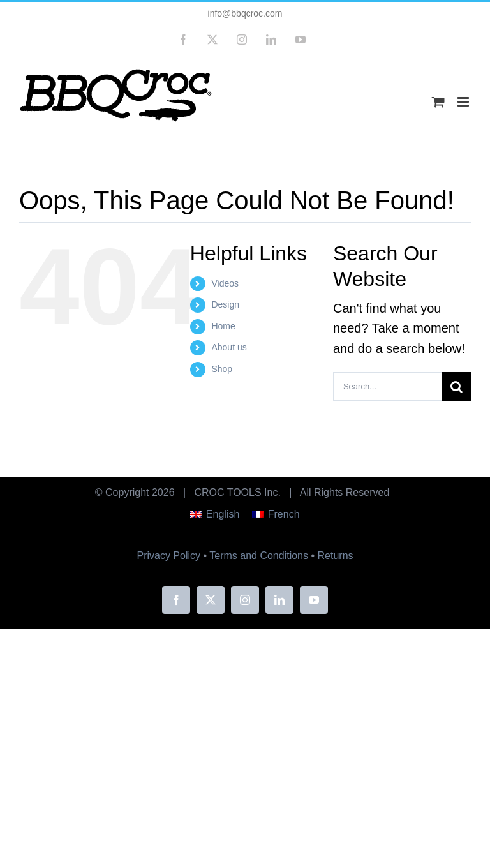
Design (225, 304)
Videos (225, 283)
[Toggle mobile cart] (438, 102)
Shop (222, 369)
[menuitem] (215, 514)
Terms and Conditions (259, 556)
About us (229, 347)
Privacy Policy (168, 556)
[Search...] (388, 386)
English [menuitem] (223, 514)
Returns (336, 556)
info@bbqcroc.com (245, 13)
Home (223, 326)
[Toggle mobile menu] (464, 102)
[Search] (457, 386)
